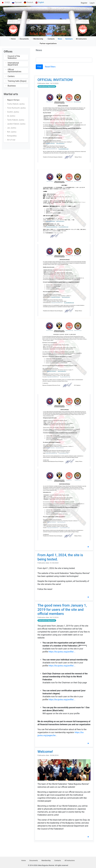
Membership (46, 860)
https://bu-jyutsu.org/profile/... (62, 652)
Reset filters (50, 67)
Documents (34, 860)
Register (84, 3)
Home (24, 860)
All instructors (70, 860)
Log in (92, 3)
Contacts (58, 860)
